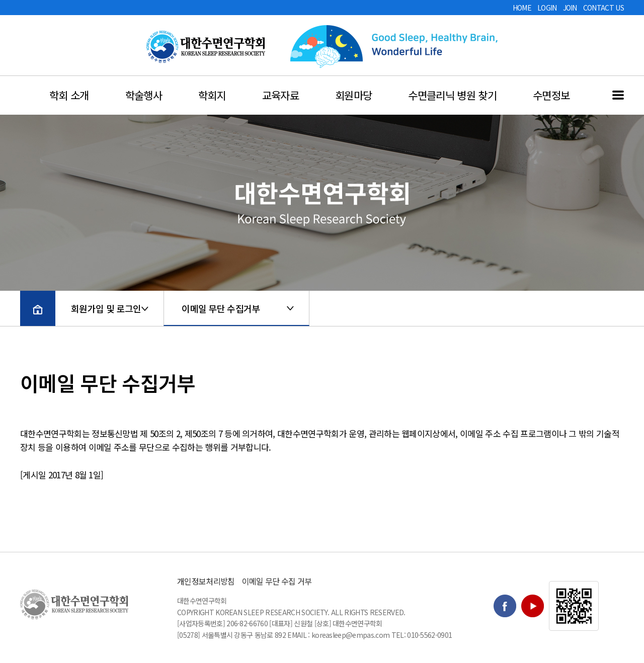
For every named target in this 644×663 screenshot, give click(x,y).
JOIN (570, 8)
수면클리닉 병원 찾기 (452, 95)
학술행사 (144, 95)
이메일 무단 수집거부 (221, 308)
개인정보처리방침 (206, 581)
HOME (522, 8)
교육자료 (280, 95)
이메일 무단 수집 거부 (277, 581)
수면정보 (551, 95)
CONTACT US (603, 8)
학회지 (212, 95)
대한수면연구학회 (206, 47)
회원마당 (353, 95)
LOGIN (547, 8)
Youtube (533, 606)
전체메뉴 (618, 95)
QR (574, 606)
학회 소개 (69, 95)
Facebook (505, 606)
